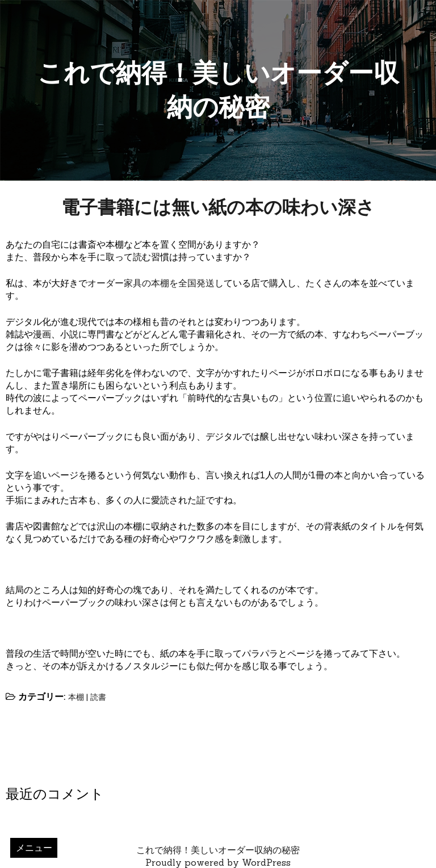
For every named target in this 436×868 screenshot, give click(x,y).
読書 (98, 697)
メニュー (34, 848)
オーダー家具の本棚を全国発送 (151, 283)
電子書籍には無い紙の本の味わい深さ (218, 207)
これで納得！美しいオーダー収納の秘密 (218, 850)
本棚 (76, 697)
